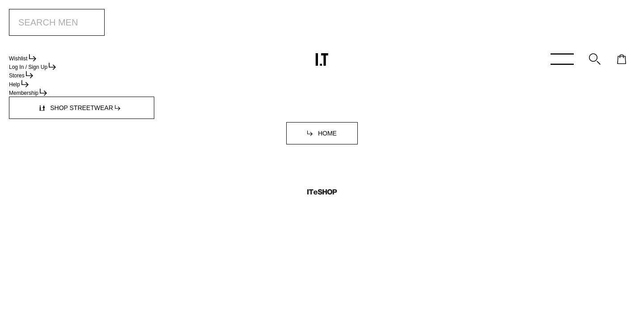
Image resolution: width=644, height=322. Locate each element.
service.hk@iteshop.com (421, 104)
